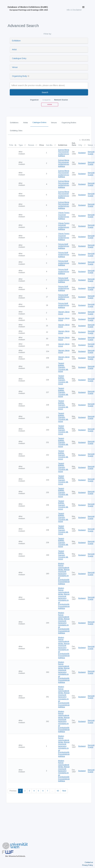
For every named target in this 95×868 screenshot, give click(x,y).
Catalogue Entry (19, 58)
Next (64, 791)
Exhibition (16, 41)
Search (45, 92)
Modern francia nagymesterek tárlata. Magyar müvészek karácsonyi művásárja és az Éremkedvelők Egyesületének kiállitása (64, 574)
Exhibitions (14, 123)
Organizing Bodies (69, 123)
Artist (14, 50)
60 (58, 791)
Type (21, 145)
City (80, 145)
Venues (54, 123)
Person (31, 145)
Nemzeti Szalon (91, 153)
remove (50, 104)
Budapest (82, 153)
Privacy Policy (88, 865)
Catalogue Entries (39, 122)
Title (11, 145)
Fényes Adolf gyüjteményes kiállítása (64, 246)
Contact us (89, 862)
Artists (25, 123)
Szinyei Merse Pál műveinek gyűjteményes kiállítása (64, 153)
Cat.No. (49, 145)
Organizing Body (19, 76)
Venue (15, 67)
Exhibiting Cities (16, 131)
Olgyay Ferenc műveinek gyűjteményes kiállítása (64, 216)
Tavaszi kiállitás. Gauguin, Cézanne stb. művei (63, 367)
